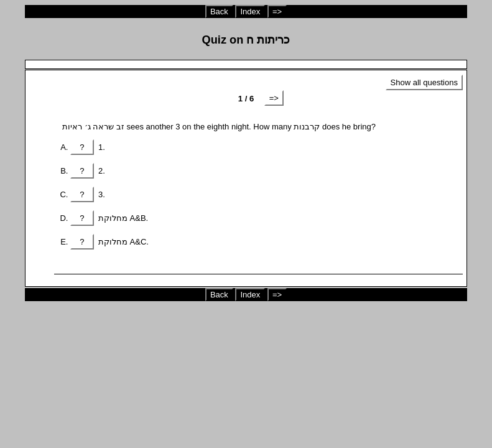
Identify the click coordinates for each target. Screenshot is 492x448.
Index (250, 12)
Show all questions (424, 82)
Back (219, 12)
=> (277, 12)
